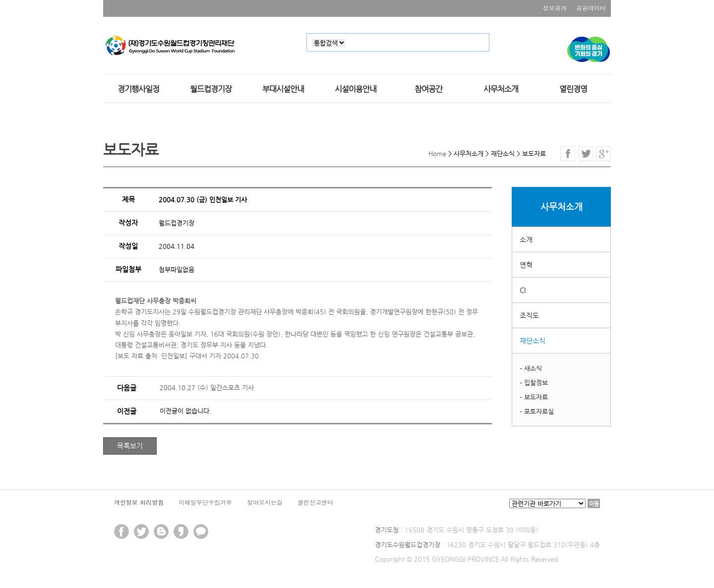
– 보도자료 (534, 397)
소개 (526, 239)
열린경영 (573, 89)
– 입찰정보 (534, 382)
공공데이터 (591, 8)
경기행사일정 (138, 89)
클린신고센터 (315, 502)
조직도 (529, 315)
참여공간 (428, 89)
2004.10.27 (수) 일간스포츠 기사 (207, 387)
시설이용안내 (356, 89)
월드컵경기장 (211, 89)
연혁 (526, 265)
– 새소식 (531, 368)
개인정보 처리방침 (139, 502)
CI (523, 290)
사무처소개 (501, 89)
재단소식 (533, 341)
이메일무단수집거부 (205, 502)
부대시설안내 (283, 89)
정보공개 (555, 8)
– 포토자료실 (537, 411)
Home (437, 153)
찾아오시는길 (265, 502)
